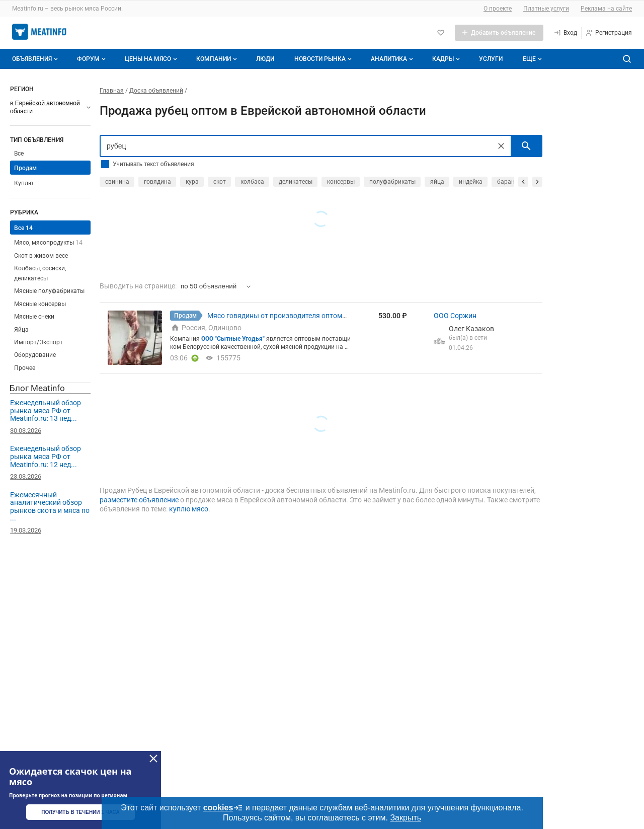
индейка (471, 182)
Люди (265, 59)
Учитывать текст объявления (153, 164)
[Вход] (565, 33)
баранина (511, 182)
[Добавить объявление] (499, 33)
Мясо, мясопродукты (48, 243)
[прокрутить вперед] (537, 182)
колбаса (252, 182)
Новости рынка (324, 59)
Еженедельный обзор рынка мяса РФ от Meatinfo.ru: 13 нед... (46, 410)
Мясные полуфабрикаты (49, 291)
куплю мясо (189, 509)
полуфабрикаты (392, 182)
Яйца (21, 330)
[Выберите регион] (50, 107)
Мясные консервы (40, 304)
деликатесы (296, 182)
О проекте (498, 9)
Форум (92, 59)
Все (19, 154)
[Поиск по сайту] (627, 59)
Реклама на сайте (606, 9)
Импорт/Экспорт (38, 342)
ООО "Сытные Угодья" (233, 339)
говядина (157, 182)
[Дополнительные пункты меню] (532, 59)
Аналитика (393, 59)
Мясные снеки (34, 317)
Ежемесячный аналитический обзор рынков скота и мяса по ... (50, 507)
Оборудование (35, 355)
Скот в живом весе (41, 256)
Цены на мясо (152, 59)
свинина (117, 182)
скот (220, 182)
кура (192, 182)
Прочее (25, 368)
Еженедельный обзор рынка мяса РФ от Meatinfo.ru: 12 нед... (46, 456)
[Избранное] (441, 33)
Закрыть (406, 818)
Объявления (36, 59)
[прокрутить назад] (523, 182)
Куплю (24, 183)
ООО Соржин (455, 316)
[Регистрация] (609, 33)
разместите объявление (139, 500)
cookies (223, 808)
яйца (437, 182)
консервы (341, 182)
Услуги (491, 59)
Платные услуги (546, 9)
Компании (218, 59)
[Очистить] (501, 146)
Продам (25, 168)
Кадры (447, 59)
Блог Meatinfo (37, 388)
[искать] (526, 146)
